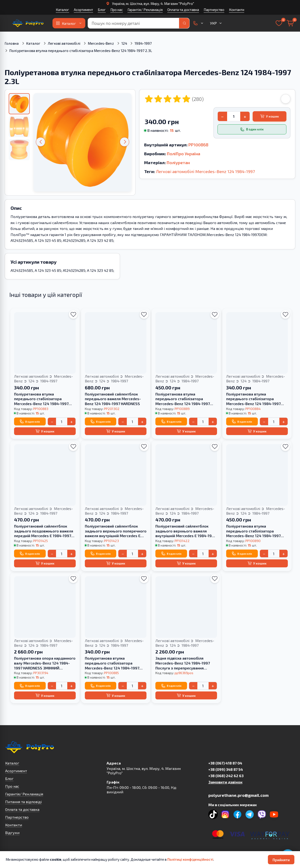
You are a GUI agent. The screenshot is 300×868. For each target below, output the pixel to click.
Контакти (237, 10)
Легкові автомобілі (64, 43)
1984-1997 (143, 43)
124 (124, 43)
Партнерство (214, 10)
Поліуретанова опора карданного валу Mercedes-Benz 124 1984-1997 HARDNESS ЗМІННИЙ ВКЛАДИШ (45, 663)
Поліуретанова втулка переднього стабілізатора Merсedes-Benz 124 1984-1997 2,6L (253, 399)
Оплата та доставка (183, 10)
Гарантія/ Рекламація (145, 10)
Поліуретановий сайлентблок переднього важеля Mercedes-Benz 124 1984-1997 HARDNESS (113, 399)
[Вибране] (279, 23)
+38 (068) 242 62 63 (226, 776)
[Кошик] (290, 23)
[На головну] (28, 23)
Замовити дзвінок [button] (225, 782)
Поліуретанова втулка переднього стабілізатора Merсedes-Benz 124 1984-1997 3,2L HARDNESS (183, 399)
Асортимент (83, 10)
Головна (12, 43)
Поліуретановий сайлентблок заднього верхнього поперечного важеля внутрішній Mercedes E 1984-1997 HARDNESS (116, 531)
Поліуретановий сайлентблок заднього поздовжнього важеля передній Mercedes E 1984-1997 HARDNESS (44, 531)
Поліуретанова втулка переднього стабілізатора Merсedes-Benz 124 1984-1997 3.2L (112, 663)
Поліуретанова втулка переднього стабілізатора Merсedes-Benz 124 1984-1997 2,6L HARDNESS (253, 531)
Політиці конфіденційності (190, 859)
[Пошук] (184, 23)
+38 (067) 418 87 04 (225, 763)
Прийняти (281, 860)
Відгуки (12, 833)
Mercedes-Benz (101, 43)
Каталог (62, 10)
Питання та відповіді (23, 802)
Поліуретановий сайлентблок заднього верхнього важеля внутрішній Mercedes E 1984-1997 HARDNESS (186, 531)
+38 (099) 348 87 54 (226, 769)
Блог (102, 10)
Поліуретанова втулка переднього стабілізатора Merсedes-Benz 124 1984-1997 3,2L (41, 399)
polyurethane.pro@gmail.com (238, 795)
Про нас (117, 10)
